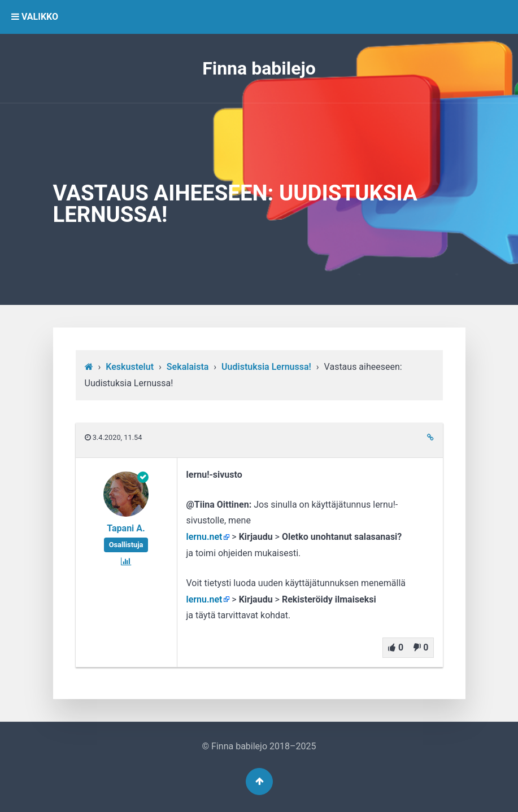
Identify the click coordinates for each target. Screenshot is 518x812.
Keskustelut (130, 367)
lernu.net (204, 537)
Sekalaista (188, 367)
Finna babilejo (259, 68)
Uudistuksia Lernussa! (266, 367)
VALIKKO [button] (35, 17)
